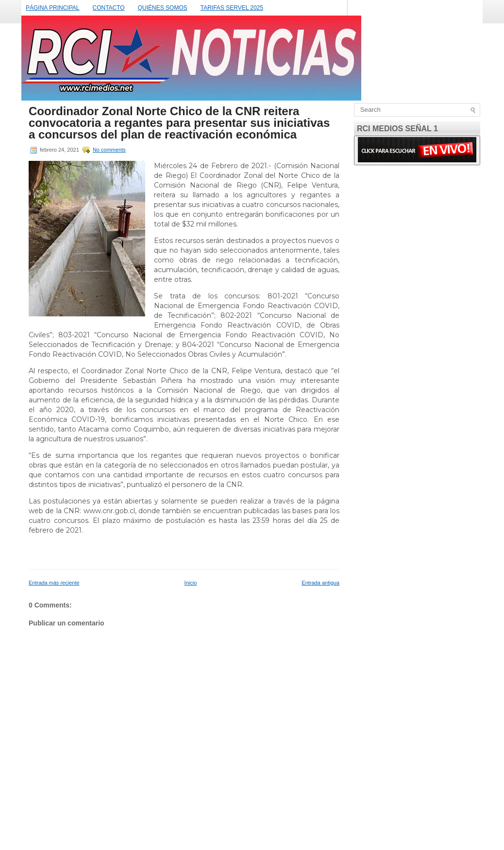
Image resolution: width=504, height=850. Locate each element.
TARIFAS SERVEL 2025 (232, 8)
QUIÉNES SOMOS (163, 8)
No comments (109, 150)
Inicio (191, 583)
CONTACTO (108, 8)
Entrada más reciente (54, 583)
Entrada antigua (320, 583)
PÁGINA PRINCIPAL (52, 8)
